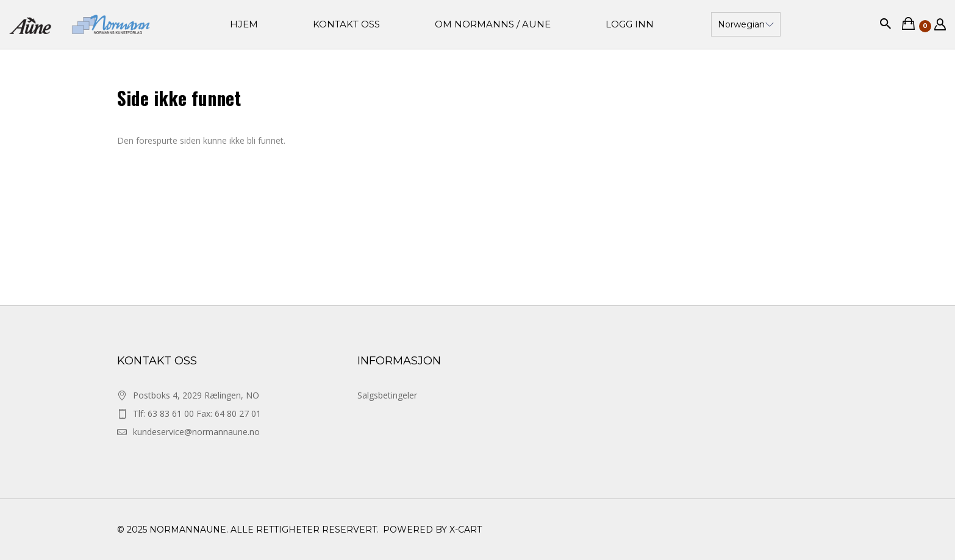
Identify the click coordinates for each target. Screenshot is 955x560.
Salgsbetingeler (387, 395)
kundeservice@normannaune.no (196, 432)
